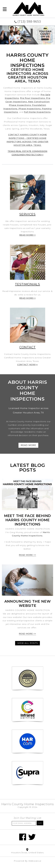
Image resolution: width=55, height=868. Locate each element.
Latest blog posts (28, 468)
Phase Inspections (30, 109)
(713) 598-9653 (29, 21)
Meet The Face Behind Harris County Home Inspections (27, 520)
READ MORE (28, 445)
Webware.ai (35, 861)
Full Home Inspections (37, 112)
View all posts (28, 643)
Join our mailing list (28, 818)
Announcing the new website (28, 603)
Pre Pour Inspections (33, 98)
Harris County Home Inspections (28, 804)
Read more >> (27, 555)
